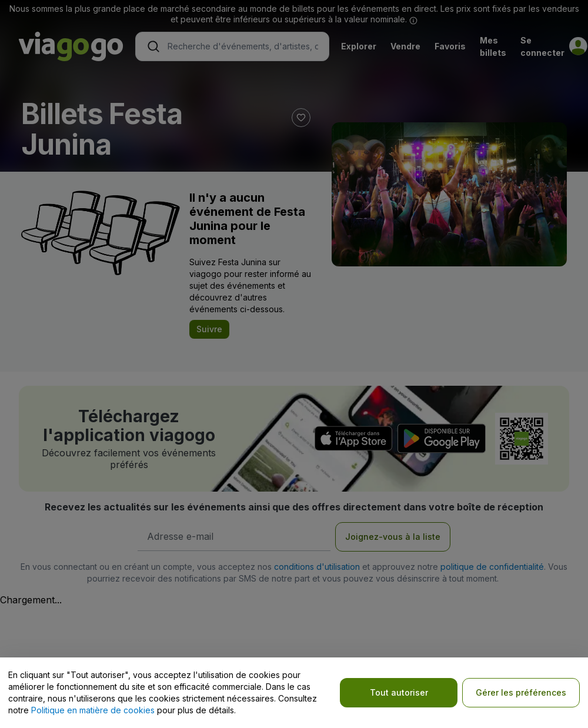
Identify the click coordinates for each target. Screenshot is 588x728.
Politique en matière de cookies (93, 710)
